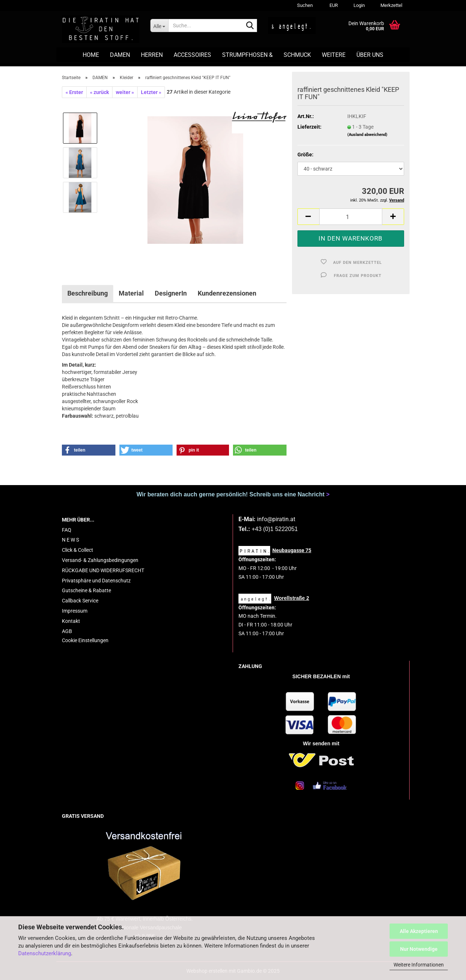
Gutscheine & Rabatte (86, 590)
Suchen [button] (305, 5)
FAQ (67, 530)
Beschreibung (88, 293)
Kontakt (71, 621)
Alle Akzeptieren (419, 931)
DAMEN (120, 55)
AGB (67, 631)
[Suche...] (159, 26)
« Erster (74, 92)
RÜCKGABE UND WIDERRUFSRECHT (103, 570)
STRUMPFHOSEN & (247, 55)
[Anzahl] (351, 217)
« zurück (99, 92)
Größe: (305, 155)
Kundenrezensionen (227, 293)
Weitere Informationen (419, 965)
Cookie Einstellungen (85, 640)
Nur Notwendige (419, 949)
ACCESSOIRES (192, 55)
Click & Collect (78, 550)
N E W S (70, 540)
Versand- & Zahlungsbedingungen (100, 560)
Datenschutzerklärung (45, 953)
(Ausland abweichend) (367, 135)
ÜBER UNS (370, 55)
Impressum (75, 611)
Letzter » (151, 92)
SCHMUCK (297, 55)
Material (131, 293)
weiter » (125, 92)
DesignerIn (171, 293)
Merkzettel (391, 5)
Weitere (334, 55)
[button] (333, 5)
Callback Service (80, 601)
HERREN (152, 55)
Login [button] (359, 5)
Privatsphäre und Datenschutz (96, 581)
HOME (91, 55)
